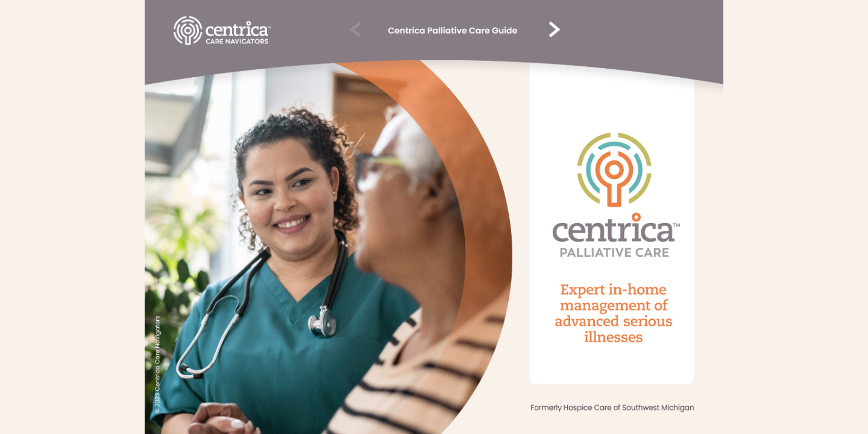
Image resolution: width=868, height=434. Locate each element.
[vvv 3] (553, 30)
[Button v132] (222, 31)
